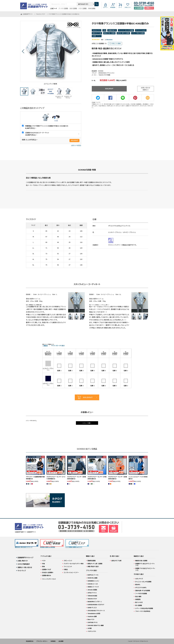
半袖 (104, 30)
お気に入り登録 (116, 44)
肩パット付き (139, 602)
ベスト (44, 561)
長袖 (43, 567)
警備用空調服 (92, 561)
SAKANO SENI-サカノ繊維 (96, 625)
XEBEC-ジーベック (93, 587)
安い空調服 (139, 605)
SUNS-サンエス (92, 608)
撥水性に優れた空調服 (123, 33)
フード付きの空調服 (141, 594)
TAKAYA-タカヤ (97, 30)
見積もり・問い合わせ (25, 567)
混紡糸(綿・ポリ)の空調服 (143, 591)
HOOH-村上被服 (92, 578)
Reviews (109, 40)
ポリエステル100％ (141, 30)
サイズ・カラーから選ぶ (58, 346)
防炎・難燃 (138, 597)
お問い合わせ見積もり (146, 89)
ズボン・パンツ (68, 561)
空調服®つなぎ (47, 570)
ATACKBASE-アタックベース (96, 611)
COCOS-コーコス (93, 584)
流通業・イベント (97, 36)
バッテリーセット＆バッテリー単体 (74, 564)
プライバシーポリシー (42, 641)
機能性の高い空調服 (109, 33)
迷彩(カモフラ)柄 (97, 33)
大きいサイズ (139, 579)
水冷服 (90, 628)
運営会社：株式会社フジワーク (27, 544)
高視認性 (138, 599)
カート (120, 7)
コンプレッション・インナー (71, 573)
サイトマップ (22, 571)
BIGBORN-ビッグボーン (95, 602)
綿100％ (138, 585)
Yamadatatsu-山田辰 (94, 614)
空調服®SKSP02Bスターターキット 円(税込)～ (37, 134)
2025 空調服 (73, 9)
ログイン (105, 7)
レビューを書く (87, 423)
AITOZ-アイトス (92, 593)
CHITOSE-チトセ (92, 623)
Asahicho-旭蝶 (92, 617)
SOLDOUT (74, 140)
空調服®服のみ (112, 30)
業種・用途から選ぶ (93, 567)
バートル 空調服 (63, 9)
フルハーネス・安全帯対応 (143, 611)
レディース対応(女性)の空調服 (144, 608)
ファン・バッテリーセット (49, 579)
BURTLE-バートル (93, 575)
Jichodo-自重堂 (92, 590)
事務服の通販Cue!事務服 (52, 544)
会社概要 (61, 641)
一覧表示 (45, 346)
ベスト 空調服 (83, 9)
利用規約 (53, 641)
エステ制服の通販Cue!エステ (77, 544)
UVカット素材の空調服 (138, 33)
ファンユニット (68, 567)
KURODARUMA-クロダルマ (96, 605)
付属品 (66, 570)
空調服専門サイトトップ (25, 558)
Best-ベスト (91, 620)
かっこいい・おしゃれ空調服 (126, 30)
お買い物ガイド (23, 561)
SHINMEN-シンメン (93, 581)
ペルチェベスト (92, 631)
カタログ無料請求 (24, 564)
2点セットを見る (76, 146)
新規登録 (113, 7)
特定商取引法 (30, 641)
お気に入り (128, 7)
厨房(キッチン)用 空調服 (95, 564)
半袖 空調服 (92, 9)
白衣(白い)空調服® (48, 573)
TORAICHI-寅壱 (92, 596)
